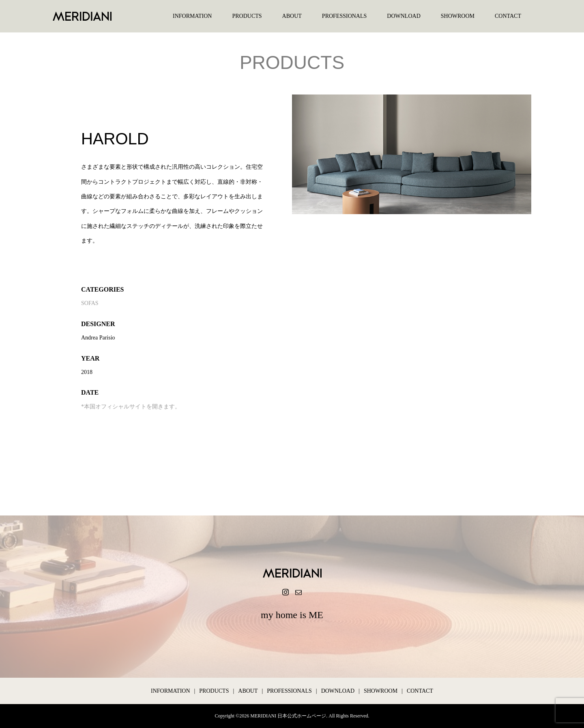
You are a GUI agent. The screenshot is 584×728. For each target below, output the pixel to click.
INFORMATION (192, 16)
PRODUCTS (247, 16)
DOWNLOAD (404, 16)
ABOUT (292, 16)
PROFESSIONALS (344, 16)
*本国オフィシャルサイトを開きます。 (131, 407)
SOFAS (90, 303)
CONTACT (508, 16)
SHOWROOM (458, 16)
